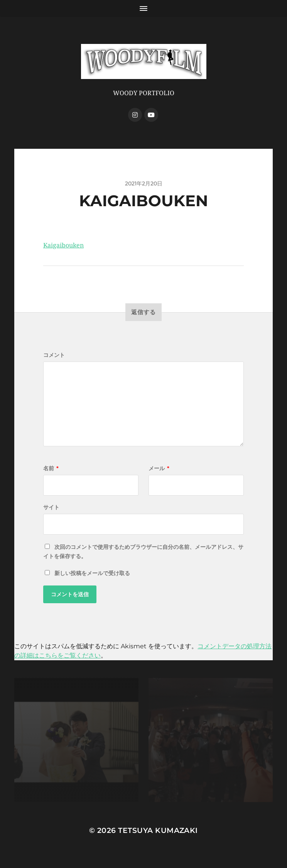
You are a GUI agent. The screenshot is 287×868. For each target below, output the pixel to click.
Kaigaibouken (63, 245)
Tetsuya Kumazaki (158, 830)
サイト (51, 507)
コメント (54, 355)
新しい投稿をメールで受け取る (92, 573)
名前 (51, 468)
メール (159, 468)
